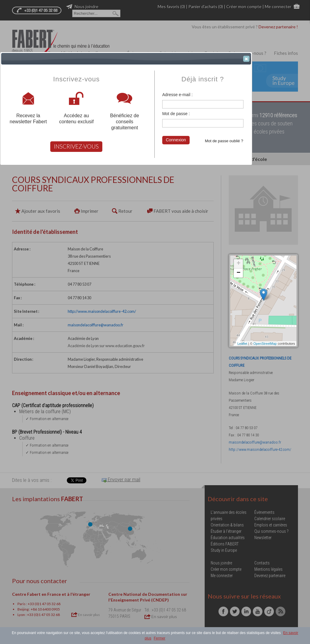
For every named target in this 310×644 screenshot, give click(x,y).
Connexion (176, 140)
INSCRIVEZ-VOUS (76, 146)
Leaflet (242, 344)
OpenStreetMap (265, 344)
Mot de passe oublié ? (224, 141)
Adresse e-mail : (177, 95)
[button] (246, 59)
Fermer (160, 638)
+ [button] (239, 264)
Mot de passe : (176, 114)
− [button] (239, 273)
